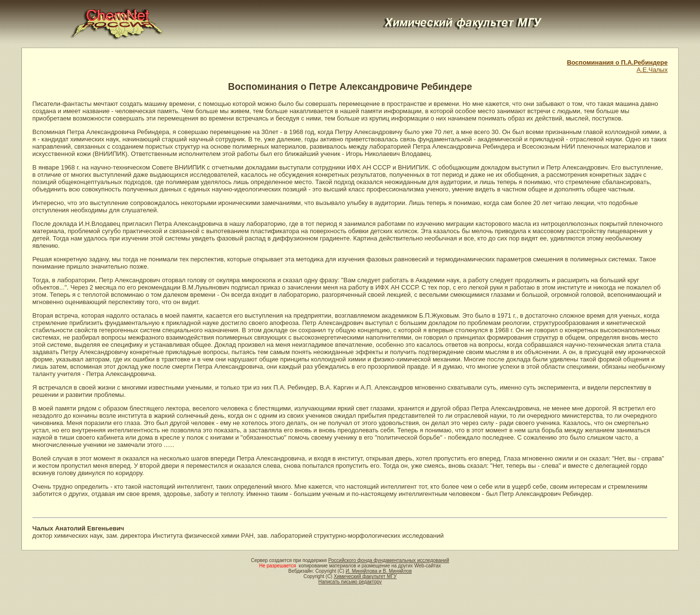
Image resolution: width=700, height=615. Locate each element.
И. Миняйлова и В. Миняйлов (379, 571)
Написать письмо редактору (350, 582)
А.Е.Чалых (652, 70)
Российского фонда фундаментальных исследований (388, 560)
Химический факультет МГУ (365, 576)
